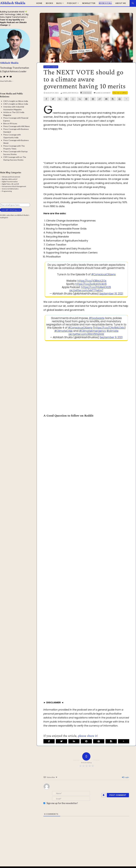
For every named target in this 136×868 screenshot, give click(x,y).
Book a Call (105, 3)
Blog (59, 3)
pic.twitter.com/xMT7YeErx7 (86, 290)
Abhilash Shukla (13, 3)
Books (49, 3)
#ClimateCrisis (63, 331)
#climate (112, 331)
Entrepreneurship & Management (14, 186)
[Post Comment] (118, 795)
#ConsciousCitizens (103, 274)
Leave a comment (103, 93)
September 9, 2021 (111, 337)
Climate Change (51, 67)
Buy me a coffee (120, 93)
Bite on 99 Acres (10, 123)
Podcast (72, 3)
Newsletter (89, 3)
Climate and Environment (11, 177)
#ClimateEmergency (93, 331)
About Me (121, 3)
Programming (7, 191)
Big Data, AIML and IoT (10, 179)
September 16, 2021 (111, 294)
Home (39, 3)
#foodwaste (97, 318)
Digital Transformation (10, 182)
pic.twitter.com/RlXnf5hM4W (86, 334)
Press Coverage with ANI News (17, 126)
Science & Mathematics (10, 189)
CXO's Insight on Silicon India (16, 101)
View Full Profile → (7, 81)
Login (125, 777)
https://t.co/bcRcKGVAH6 (91, 284)
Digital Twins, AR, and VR (10, 184)
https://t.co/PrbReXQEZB (96, 287)
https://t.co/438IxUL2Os (92, 281)
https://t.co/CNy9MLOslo (109, 328)
